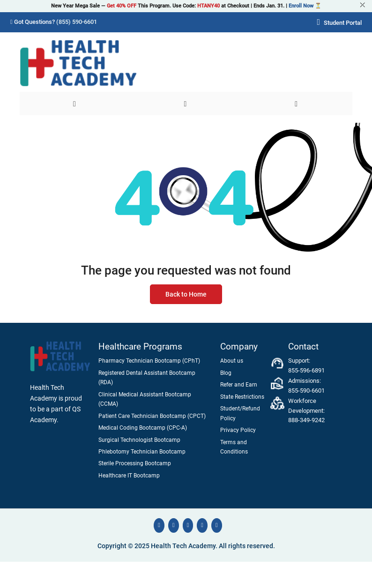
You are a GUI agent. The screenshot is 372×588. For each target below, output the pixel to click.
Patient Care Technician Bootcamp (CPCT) (152, 416)
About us (232, 361)
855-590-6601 (306, 391)
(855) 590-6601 (77, 22)
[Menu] (75, 104)
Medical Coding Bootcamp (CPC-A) (143, 428)
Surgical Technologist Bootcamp (139, 440)
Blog (226, 373)
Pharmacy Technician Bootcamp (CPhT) (149, 361)
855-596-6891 (306, 370)
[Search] (186, 104)
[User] (297, 104)
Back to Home (186, 294)
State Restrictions (242, 397)
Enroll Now (301, 6)
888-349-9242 (306, 420)
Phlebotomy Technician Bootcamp (142, 452)
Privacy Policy (238, 430)
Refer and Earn (239, 385)
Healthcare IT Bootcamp (129, 476)
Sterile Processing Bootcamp (135, 463)
